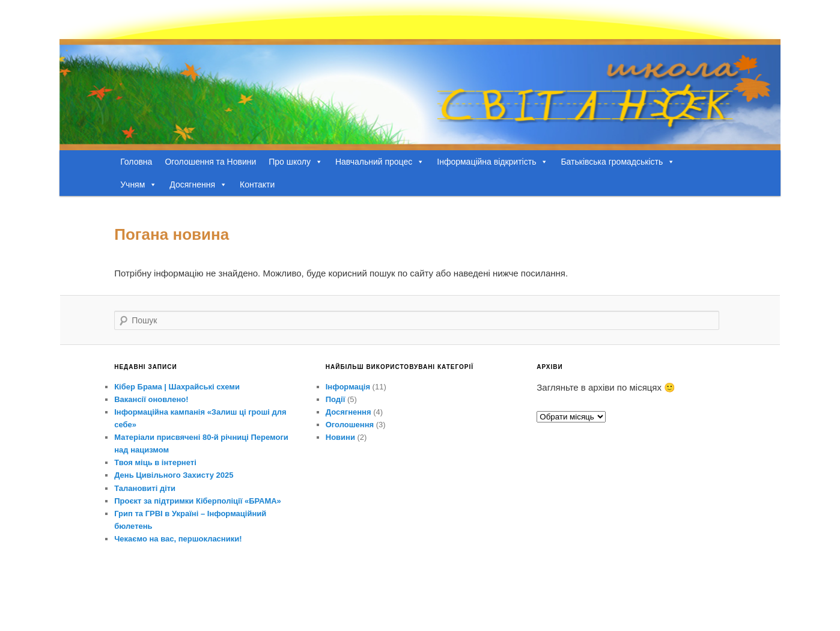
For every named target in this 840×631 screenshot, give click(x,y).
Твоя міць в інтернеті (155, 462)
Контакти (257, 184)
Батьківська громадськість (618, 162)
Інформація (348, 387)
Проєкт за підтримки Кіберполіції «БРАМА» (198, 501)
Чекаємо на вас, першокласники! (178, 539)
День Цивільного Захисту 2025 (174, 475)
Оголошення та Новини (210, 162)
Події (336, 399)
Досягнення (198, 184)
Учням (138, 184)
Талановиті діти (145, 488)
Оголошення (350, 425)
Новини (340, 437)
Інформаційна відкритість (492, 162)
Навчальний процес (380, 162)
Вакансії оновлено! (151, 399)
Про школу (296, 162)
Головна (136, 162)
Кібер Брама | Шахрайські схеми (177, 387)
